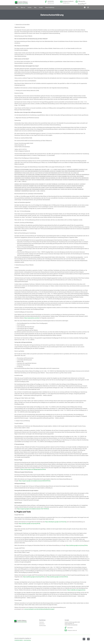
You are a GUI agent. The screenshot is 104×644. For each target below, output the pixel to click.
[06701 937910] (66, 628)
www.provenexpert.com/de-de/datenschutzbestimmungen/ (39, 609)
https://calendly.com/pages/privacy (76, 590)
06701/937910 (51, 1)
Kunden (30, 7)
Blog (35, 7)
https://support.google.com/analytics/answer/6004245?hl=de (35, 481)
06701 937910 (70, 628)
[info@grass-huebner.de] (61, 2)
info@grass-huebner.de (68, 1)
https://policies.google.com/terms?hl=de (57, 577)
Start (17, 7)
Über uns (23, 7)
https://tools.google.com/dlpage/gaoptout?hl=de (33, 469)
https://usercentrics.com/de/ (32, 318)
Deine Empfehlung (50, 7)
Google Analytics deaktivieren (64, 476)
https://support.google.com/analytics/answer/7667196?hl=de (33, 509)
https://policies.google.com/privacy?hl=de (29, 524)
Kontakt (41, 7)
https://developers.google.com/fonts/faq (56, 522)
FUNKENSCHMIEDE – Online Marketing (23, 640)
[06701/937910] (46, 2)
